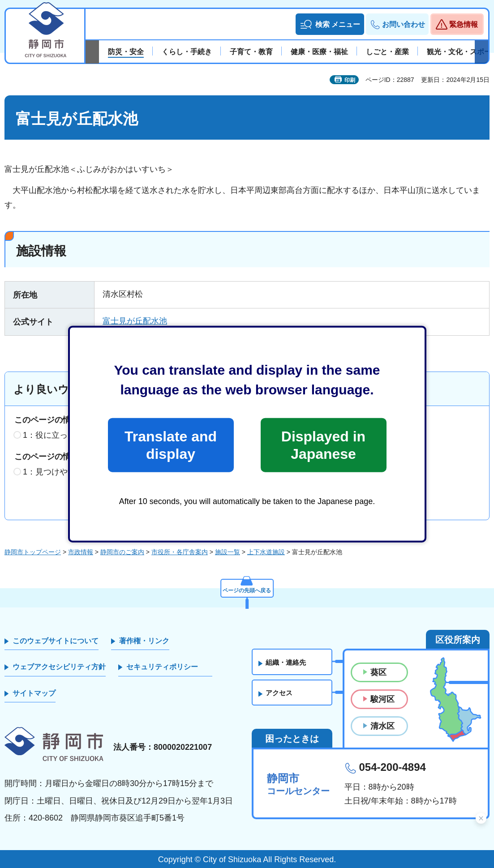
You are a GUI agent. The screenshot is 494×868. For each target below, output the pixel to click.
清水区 (382, 726)
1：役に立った (49, 435)
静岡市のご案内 (122, 552)
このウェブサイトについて (56, 641)
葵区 (378, 672)
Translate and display (171, 445)
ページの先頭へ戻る (247, 588)
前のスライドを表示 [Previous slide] (92, 52)
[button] (330, 24)
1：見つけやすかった (61, 472)
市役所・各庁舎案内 (180, 552)
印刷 (350, 80)
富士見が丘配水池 (135, 321)
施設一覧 (228, 552)
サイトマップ (34, 693)
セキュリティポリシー (162, 667)
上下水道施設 (266, 552)
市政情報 (81, 552)
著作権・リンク (144, 641)
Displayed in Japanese (323, 445)
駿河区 (382, 699)
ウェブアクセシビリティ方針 (59, 667)
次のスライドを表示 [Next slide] (481, 52)
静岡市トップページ (33, 552)
